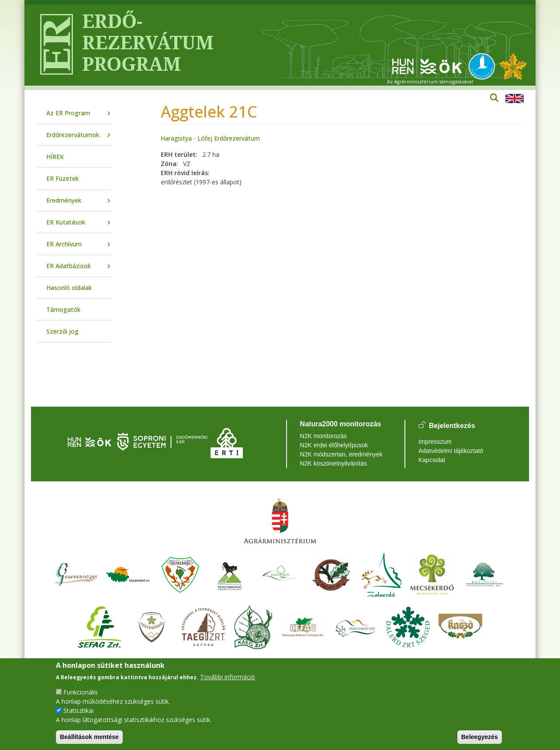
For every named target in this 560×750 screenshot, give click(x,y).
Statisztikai (78, 710)
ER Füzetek (62, 178)
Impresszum (435, 442)
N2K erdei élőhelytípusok (334, 445)
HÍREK (55, 157)
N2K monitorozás (323, 436)
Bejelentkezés (452, 426)
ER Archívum (64, 244)
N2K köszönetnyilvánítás (334, 463)
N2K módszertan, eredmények (341, 454)
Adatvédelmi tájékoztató (451, 451)
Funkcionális (81, 692)
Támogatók (63, 309)
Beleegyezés (480, 737)
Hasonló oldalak (69, 288)
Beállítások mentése (89, 737)
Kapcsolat (432, 460)
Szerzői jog (62, 331)
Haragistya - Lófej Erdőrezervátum (210, 138)
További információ (228, 677)
